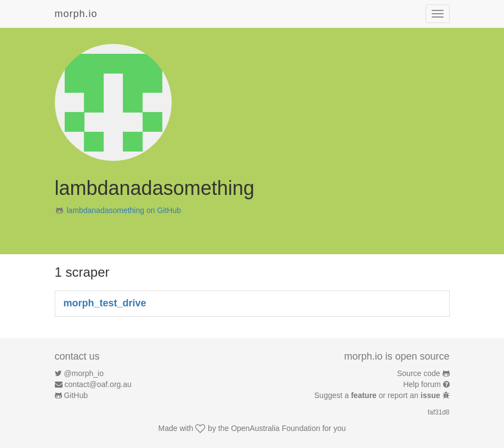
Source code (419, 373)
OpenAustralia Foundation (276, 428)
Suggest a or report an (378, 395)
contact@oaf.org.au (98, 384)
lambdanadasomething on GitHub (124, 210)
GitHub (76, 395)
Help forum (422, 384)
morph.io (76, 14)
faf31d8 (439, 412)
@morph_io (84, 373)
